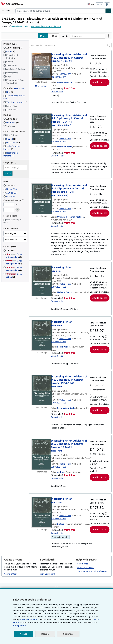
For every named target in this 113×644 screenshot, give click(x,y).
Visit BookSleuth (48, 574)
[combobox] (60, 11)
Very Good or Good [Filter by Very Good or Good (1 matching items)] (15, 102)
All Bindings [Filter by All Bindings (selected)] (11, 119)
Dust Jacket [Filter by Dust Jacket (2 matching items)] (12, 142)
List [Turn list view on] (43, 36)
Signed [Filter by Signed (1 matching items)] (9, 139)
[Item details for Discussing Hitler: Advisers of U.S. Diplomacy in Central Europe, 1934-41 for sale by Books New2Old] (41, 66)
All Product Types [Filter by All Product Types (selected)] (13, 48)
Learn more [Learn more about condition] (19, 88)
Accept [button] (23, 634)
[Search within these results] (70, 45)
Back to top (56, 588)
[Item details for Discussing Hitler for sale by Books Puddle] (41, 335)
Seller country (11, 239)
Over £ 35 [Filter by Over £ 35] (10, 196)
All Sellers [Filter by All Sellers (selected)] (11, 250)
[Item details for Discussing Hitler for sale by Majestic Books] (41, 281)
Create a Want (11, 574)
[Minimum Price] (9, 204)
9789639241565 (20, 26)
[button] (108, 45)
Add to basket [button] (100, 82)
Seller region (10, 233)
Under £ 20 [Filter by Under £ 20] (10, 189)
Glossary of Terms (86, 567)
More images (41, 86)
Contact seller (57, 91)
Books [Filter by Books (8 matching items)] (9, 51)
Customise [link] (68, 634)
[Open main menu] (6, 11)
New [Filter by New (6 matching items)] (8, 92)
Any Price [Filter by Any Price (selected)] (9, 185)
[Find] (108, 11)
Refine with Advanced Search (46, 26)
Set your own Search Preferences (92, 571)
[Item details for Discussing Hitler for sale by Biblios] (41, 512)
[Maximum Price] (9, 210)
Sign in (100, 4)
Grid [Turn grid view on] (53, 36)
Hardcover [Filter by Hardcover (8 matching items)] (11, 122)
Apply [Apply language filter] (8, 173)
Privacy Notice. (19, 625)
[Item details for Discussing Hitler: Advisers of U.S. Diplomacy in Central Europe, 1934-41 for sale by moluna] (41, 454)
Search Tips (83, 564)
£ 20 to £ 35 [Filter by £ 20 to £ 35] (11, 193)
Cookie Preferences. (29, 619)
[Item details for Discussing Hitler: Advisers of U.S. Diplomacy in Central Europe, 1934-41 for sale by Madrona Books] (41, 129)
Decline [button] (45, 634)
